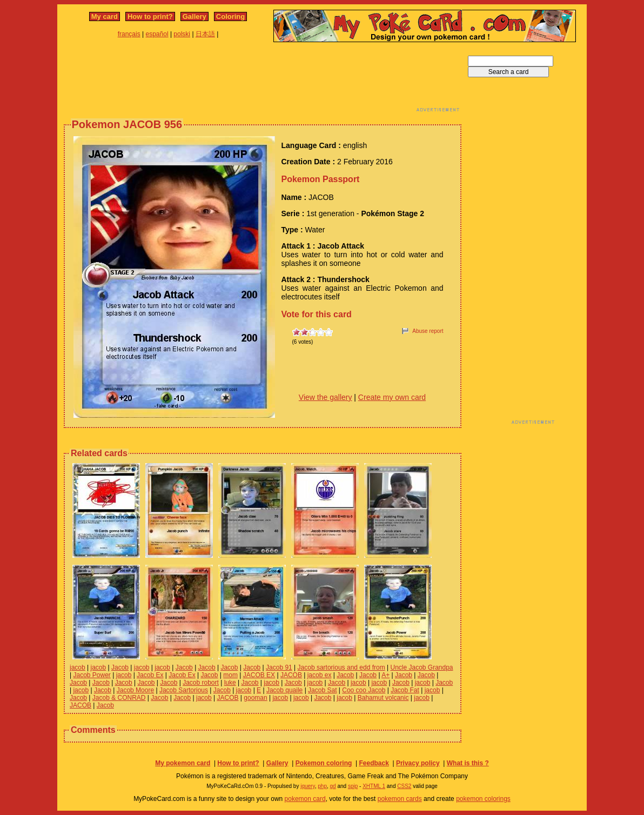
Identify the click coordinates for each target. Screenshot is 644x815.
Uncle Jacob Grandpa (421, 667)
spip (353, 786)
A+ (385, 675)
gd (333, 786)
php (322, 786)
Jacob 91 (279, 667)
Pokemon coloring (324, 763)
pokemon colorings (483, 799)
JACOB (291, 675)
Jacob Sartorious (184, 690)
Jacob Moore (135, 690)
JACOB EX (259, 675)
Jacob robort (201, 683)
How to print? (150, 16)
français (129, 34)
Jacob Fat (405, 690)
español (157, 34)
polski (182, 34)
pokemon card (305, 799)
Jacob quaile (284, 690)
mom (230, 675)
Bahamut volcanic (383, 698)
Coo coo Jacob (364, 690)
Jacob (120, 667)
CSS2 (404, 786)
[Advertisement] (263, 80)
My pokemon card (183, 763)
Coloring (230, 16)
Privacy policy (418, 763)
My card (105, 16)
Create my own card (392, 397)
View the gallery (326, 397)
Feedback (374, 763)
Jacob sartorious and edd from (341, 667)
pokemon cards (400, 799)
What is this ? (468, 763)
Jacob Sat (322, 690)
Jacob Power (92, 675)
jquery (308, 786)
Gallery (194, 16)
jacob (78, 667)
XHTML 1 (374, 786)
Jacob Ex (150, 675)
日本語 (205, 34)
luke (230, 683)
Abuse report (428, 331)
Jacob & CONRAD (119, 698)
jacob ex (320, 675)
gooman (255, 698)
